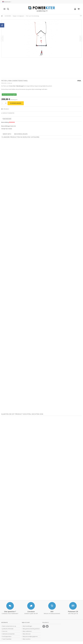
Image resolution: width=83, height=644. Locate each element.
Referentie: (4, 83)
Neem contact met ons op (9, 626)
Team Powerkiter (7, 639)
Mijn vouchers (27, 639)
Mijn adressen (27, 634)
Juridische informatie (8, 629)
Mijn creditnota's (27, 631)
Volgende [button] (81, 38)
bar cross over (7, 119)
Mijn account (26, 622)
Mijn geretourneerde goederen (31, 629)
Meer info (7, 134)
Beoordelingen (21, 134)
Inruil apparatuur (7, 636)
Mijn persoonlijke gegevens (30, 636)
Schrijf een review (7, 129)
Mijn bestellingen (27, 626)
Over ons (5, 631)
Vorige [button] (2, 38)
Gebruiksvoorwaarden (8, 634)
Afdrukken (6, 109)
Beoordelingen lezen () (8, 126)
